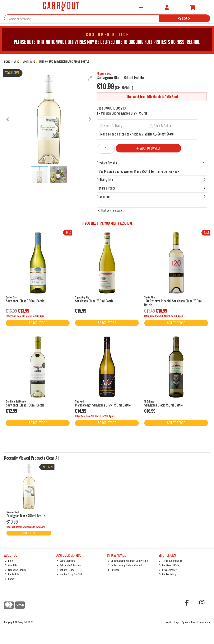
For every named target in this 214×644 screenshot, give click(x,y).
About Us (11, 565)
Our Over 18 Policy (170, 565)
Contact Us (12, 574)
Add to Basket (148, 148)
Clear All (53, 458)
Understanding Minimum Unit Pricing (128, 561)
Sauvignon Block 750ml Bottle (163, 405)
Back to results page (112, 210)
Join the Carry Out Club (69, 574)
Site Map (114, 570)
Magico (178, 622)
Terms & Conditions (170, 561)
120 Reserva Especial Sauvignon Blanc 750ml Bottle (173, 303)
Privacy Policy (168, 570)
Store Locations (66, 561)
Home (10, 579)
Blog (9, 561)
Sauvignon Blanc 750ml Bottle (25, 301)
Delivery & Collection (69, 565)
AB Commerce (203, 622)
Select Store (165, 134)
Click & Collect (163, 126)
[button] (90, 78)
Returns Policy (65, 570)
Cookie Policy (168, 574)
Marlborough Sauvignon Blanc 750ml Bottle (103, 405)
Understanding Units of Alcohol (125, 565)
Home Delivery (113, 126)
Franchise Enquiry (15, 570)
